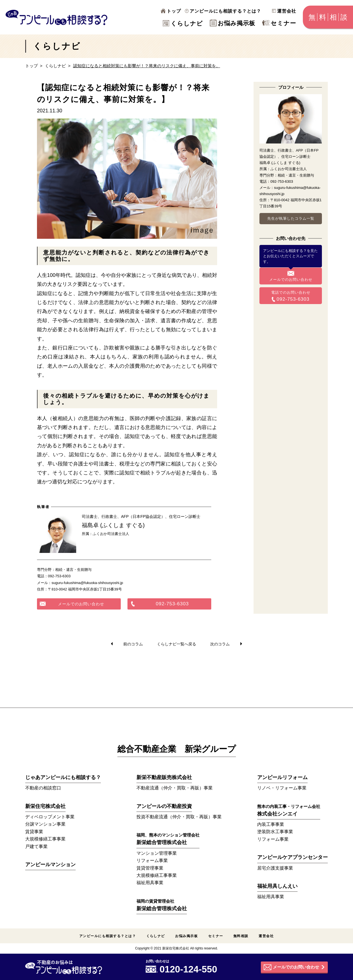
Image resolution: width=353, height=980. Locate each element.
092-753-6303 (172, 604)
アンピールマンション (50, 865)
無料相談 (241, 936)
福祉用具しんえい (277, 886)
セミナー (279, 23)
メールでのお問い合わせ (81, 604)
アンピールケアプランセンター (292, 857)
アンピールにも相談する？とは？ (223, 11)
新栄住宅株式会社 (45, 806)
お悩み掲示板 (233, 23)
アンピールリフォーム (282, 777)
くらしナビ (183, 23)
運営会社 (284, 11)
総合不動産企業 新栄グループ (177, 749)
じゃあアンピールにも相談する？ (63, 777)
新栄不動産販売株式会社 (164, 777)
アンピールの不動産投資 (164, 806)
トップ (171, 11)
